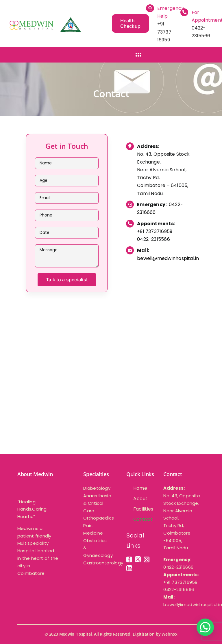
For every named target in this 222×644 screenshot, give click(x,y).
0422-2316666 (178, 567)
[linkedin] (129, 568)
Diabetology (97, 488)
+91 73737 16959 (164, 32)
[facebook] (129, 559)
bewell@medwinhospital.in (168, 258)
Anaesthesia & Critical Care (97, 503)
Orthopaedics (99, 518)
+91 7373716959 (155, 231)
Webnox (170, 634)
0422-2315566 (153, 239)
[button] (205, 627)
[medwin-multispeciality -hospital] (45, 20)
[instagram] (147, 559)
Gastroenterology (103, 563)
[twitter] (138, 559)
